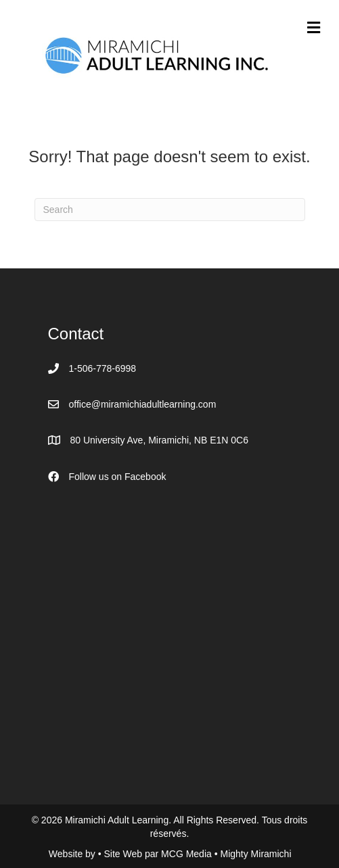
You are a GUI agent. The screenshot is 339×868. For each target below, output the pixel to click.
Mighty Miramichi (255, 854)
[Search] (170, 210)
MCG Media (188, 854)
